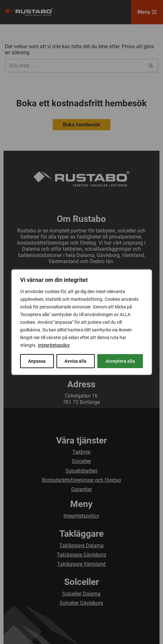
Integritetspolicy (54, 345)
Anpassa (37, 361)
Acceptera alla (120, 361)
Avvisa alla (75, 361)
